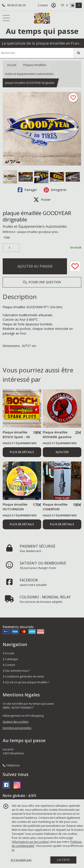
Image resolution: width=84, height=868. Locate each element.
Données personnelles (17, 728)
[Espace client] (54, 5)
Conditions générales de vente (23, 676)
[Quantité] (11, 248)
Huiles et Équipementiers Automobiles (35, 226)
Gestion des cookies (16, 722)
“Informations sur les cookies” (30, 842)
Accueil (12, 65)
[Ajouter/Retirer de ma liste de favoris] (75, 266)
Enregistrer (55, 190)
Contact (43, 5)
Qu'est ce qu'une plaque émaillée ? (26, 682)
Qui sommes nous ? (16, 671)
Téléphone (11, 765)
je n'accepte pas (21, 860)
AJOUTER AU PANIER (35, 266)
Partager (27, 190)
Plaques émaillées (35, 65)
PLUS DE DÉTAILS (22, 452)
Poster (42, 200)
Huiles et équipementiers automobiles (29, 74)
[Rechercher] (79, 53)
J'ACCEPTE (63, 860)
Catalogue (10, 659)
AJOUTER (62, 452)
